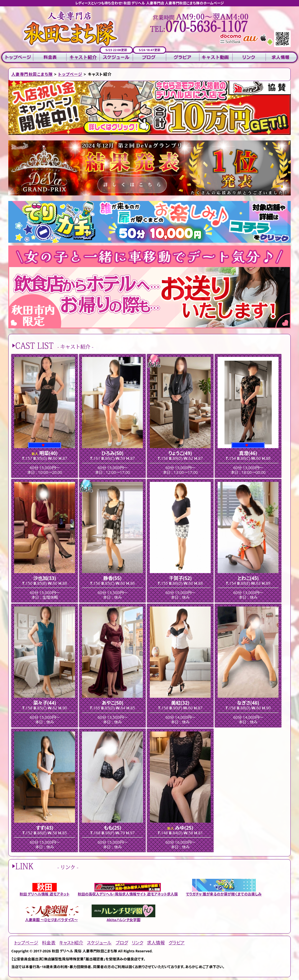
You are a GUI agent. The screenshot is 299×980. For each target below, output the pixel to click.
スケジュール (116, 57)
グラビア (183, 57)
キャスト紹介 (83, 57)
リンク (249, 57)
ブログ (149, 57)
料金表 (50, 57)
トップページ (17, 57)
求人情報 (282, 57)
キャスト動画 (216, 57)
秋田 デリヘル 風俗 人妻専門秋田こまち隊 (84, 951)
